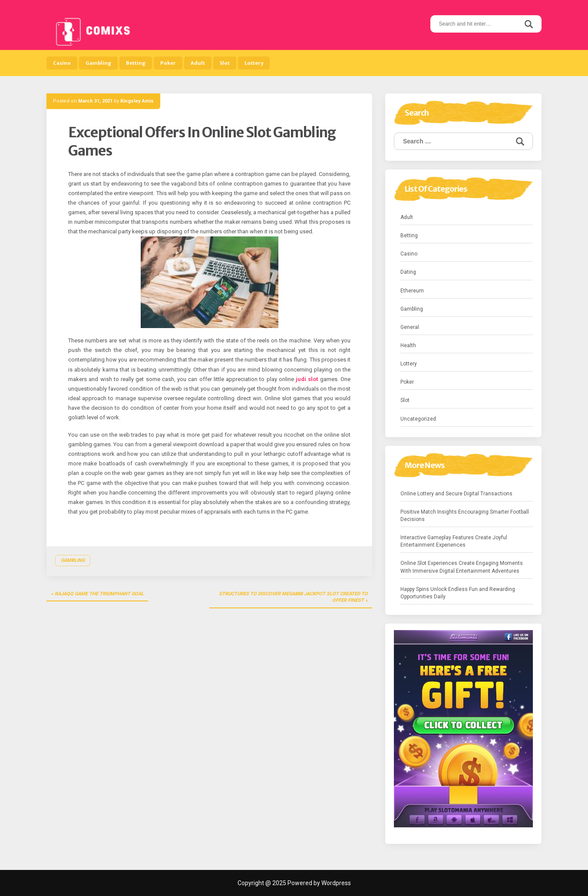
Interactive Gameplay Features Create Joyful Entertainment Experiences (454, 541)
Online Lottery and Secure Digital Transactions (456, 494)
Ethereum (412, 291)
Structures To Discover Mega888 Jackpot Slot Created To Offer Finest (293, 597)
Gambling (98, 63)
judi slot (307, 379)
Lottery (254, 63)
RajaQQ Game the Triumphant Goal (99, 594)
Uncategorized (418, 419)
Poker (168, 63)
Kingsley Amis (137, 101)
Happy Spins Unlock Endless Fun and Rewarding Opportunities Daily (458, 593)
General (410, 327)
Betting (136, 63)
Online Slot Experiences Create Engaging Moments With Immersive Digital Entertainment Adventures (462, 567)
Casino (62, 63)
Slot (225, 63)
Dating (408, 272)
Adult (198, 63)
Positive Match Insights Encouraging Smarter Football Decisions (465, 516)
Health (408, 345)
